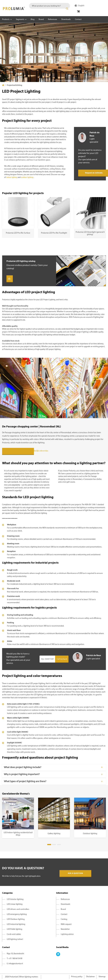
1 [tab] (49, 845)
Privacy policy (77, 977)
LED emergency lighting (17, 914)
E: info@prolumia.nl (15, 964)
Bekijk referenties (41, 451)
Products (6, 19)
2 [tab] (54, 845)
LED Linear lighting (15, 904)
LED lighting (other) (15, 939)
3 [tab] (59, 845)
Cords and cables (14, 934)
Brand (41, 19)
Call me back (62, 659)
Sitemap (102, 977)
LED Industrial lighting (16, 924)
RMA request (66, 924)
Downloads (66, 19)
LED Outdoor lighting (16, 919)
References (53, 19)
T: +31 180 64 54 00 (14, 959)
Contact (78, 19)
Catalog (64, 919)
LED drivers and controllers (18, 909)
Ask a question (75, 873)
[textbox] (49, 6)
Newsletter (65, 929)
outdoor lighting (27, 177)
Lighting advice (67, 934)
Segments (20, 19)
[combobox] (49, 6)
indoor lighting (12, 177)
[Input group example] (47, 659)
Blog (33, 19)
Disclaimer (90, 977)
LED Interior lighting (15, 899)
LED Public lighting (14, 929)
